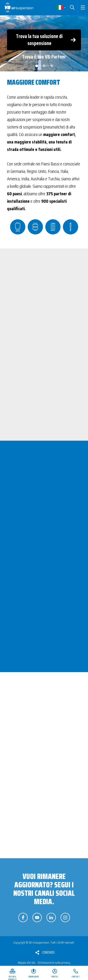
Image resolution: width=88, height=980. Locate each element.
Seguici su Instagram (65, 917)
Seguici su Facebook (23, 917)
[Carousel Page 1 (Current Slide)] (37, 66)
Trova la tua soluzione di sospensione (39, 40)
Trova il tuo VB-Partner (44, 57)
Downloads (34, 977)
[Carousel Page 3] (52, 66)
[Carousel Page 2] (44, 66)
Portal (55, 977)
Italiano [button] (61, 7)
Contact (76, 977)
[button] (83, 7)
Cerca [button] (72, 7)
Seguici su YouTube (37, 917)
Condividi (48, 952)
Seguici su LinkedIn (51, 917)
